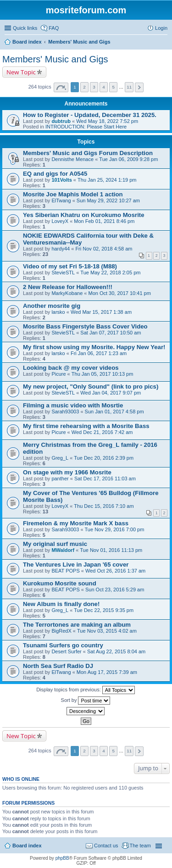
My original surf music (55, 544)
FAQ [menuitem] (54, 28)
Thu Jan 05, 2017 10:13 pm (103, 374)
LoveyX (60, 221)
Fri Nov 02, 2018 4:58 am (104, 249)
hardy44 (61, 249)
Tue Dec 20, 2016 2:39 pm (104, 458)
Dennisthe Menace (72, 159)
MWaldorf (63, 550)
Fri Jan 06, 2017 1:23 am (99, 353)
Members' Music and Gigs (55, 59)
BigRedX (61, 631)
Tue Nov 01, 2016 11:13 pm (111, 550)
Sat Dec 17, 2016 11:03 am (105, 479)
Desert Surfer (66, 651)
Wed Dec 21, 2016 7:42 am (102, 432)
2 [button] (84, 87)
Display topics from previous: (86, 690)
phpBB (62, 858)
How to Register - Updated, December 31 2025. (90, 115)
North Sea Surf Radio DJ (58, 666)
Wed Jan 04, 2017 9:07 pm (111, 393)
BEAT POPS (65, 571)
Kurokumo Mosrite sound (60, 583)
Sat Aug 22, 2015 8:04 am (116, 651)
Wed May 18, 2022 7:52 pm (107, 121)
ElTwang (61, 200)
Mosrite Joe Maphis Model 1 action (73, 194)
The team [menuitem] (140, 846)
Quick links (25, 28)
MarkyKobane (67, 293)
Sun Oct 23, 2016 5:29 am (115, 590)
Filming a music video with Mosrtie (73, 405)
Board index (27, 846)
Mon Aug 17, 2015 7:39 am (107, 672)
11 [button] (129, 87)
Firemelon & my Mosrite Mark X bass (76, 523)
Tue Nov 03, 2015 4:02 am (107, 631)
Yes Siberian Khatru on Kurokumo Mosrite (84, 215)
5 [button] (113, 87)
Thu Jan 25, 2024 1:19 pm (107, 180)
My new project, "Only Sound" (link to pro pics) (91, 387)
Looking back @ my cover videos (71, 368)
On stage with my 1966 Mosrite (67, 472)
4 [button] (104, 87)
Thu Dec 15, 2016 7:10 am (104, 506)
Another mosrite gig (52, 306)
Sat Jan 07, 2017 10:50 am (111, 333)
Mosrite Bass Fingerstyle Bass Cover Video (85, 326)
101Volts (61, 180)
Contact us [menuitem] (106, 846)
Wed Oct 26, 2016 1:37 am (115, 571)
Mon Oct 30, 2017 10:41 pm (119, 293)
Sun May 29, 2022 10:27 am (108, 200)
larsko (58, 312)
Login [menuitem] (161, 28)
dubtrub (61, 121)
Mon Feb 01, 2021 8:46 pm (104, 221)
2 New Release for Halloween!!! (68, 287)
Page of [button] (61, 87)
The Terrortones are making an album (77, 625)
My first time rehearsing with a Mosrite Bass (86, 426)
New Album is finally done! (61, 604)
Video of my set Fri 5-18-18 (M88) (70, 266)
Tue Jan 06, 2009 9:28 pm (128, 159)
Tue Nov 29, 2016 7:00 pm (115, 529)
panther (60, 479)
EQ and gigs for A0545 (55, 174)
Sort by (86, 701)
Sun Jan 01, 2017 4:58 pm (114, 412)
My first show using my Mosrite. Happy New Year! (94, 347)
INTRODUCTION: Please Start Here (86, 127)
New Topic (21, 72)
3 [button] (94, 87)
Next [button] (139, 87)
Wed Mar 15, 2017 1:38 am (101, 312)
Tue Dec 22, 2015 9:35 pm (104, 610)
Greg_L (60, 458)
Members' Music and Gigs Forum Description (88, 153)
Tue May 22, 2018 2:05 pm (110, 273)
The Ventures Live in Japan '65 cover (76, 565)
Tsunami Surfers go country (63, 645)
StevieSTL (63, 273)
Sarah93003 (65, 412)
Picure (58, 374)
